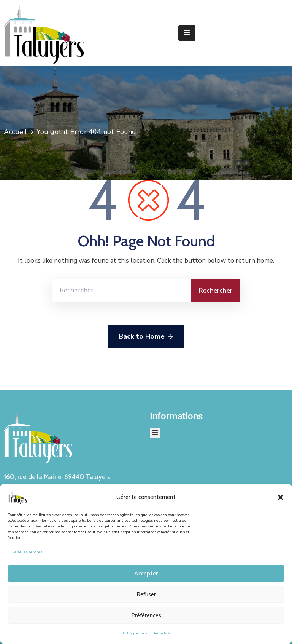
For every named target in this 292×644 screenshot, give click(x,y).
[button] (281, 497)
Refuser (146, 594)
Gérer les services (27, 552)
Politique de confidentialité (146, 633)
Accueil (15, 132)
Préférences (146, 615)
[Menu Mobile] (187, 33)
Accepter (146, 574)
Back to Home (146, 337)
